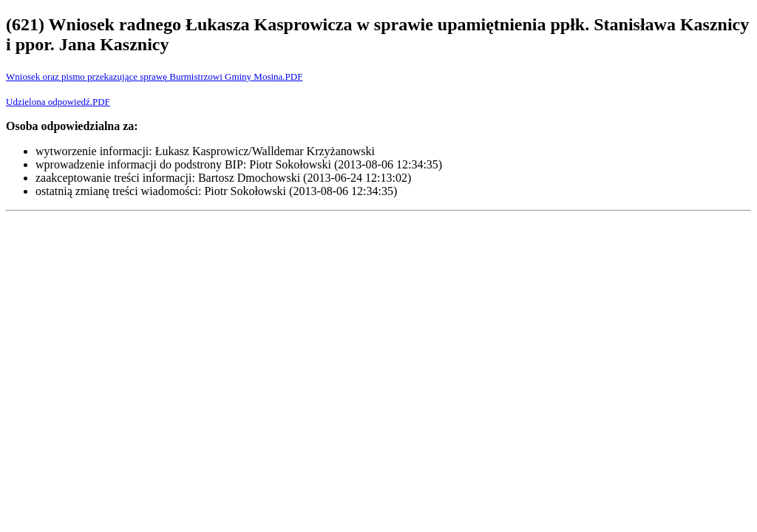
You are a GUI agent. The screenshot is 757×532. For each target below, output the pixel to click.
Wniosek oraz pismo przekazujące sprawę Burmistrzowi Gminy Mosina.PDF (154, 76)
